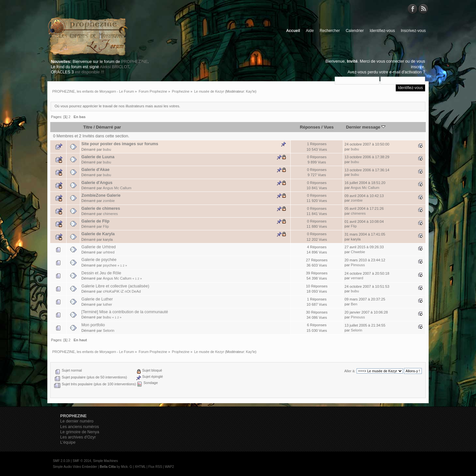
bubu (107, 149)
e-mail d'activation (405, 72)
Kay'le (251, 91)
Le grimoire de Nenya (80, 432)
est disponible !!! (89, 72)
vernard (357, 278)
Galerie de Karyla (98, 234)
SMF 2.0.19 (61, 461)
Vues (329, 127)
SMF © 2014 (82, 461)
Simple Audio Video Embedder (75, 467)
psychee (110, 265)
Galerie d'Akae (95, 170)
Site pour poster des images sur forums (120, 144)
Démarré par (108, 127)
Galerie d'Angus (97, 183)
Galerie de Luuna (98, 157)
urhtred (109, 252)
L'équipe (68, 442)
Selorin (109, 330)
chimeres (111, 214)
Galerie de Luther (97, 299)
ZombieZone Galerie (101, 195)
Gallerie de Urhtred (98, 247)
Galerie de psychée (99, 260)
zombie (109, 201)
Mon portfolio (93, 325)
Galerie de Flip (95, 221)
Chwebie (358, 252)
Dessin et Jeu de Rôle (101, 273)
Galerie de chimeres (101, 208)
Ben (354, 304)
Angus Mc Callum (117, 188)
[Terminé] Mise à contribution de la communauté (124, 312)
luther (108, 304)
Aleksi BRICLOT (114, 67)
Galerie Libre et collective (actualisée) (115, 286)
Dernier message (366, 127)
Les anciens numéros (80, 427)
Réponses (310, 127)
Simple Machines (105, 461)
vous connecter (390, 61)
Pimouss (358, 265)
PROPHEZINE (134, 62)
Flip (106, 226)
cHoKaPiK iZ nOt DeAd (122, 291)
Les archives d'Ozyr (78, 437)
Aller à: (350, 371)
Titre (88, 127)
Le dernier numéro (77, 421)
